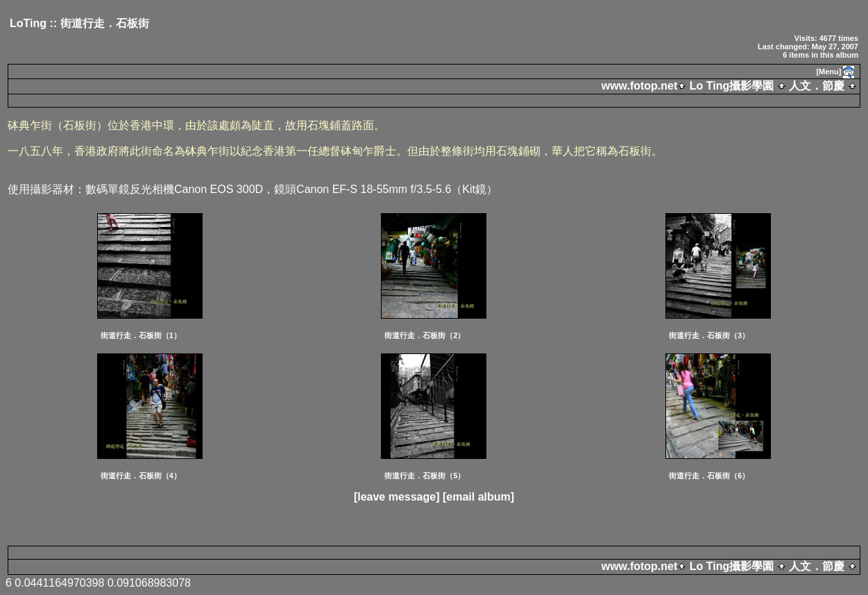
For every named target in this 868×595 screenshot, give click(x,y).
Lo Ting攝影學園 (731, 86)
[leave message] (397, 497)
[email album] (478, 497)
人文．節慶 (817, 86)
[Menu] (828, 72)
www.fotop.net (640, 86)
